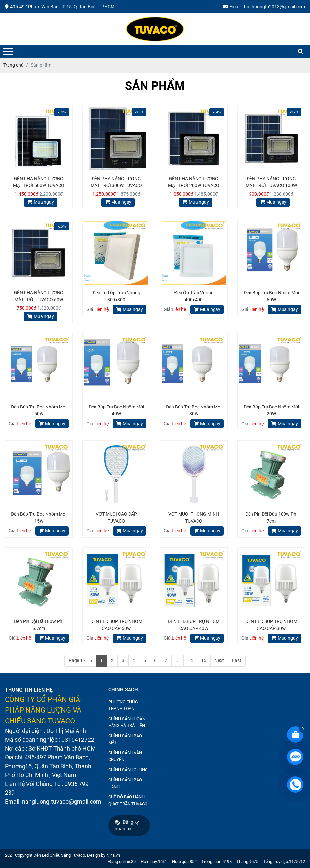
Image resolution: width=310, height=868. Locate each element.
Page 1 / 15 (80, 660)
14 (190, 660)
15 (204, 660)
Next (219, 660)
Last (237, 660)
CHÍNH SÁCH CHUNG (128, 770)
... (178, 660)
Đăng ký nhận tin (127, 825)
